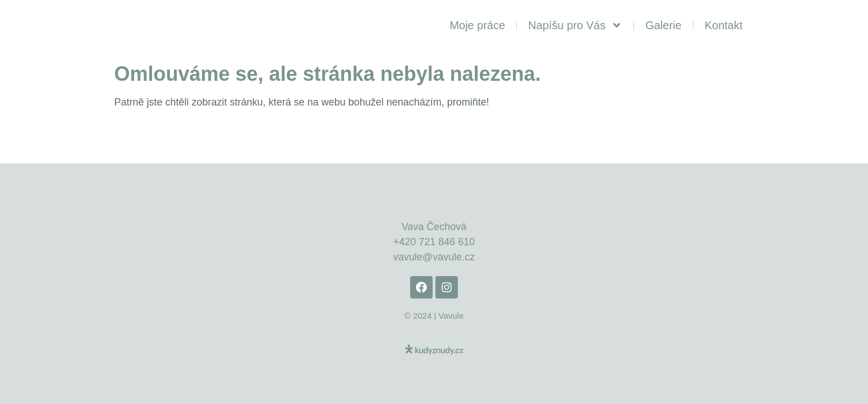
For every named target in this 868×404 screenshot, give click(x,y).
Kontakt (724, 25)
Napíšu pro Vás (575, 25)
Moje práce (477, 25)
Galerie (663, 25)
